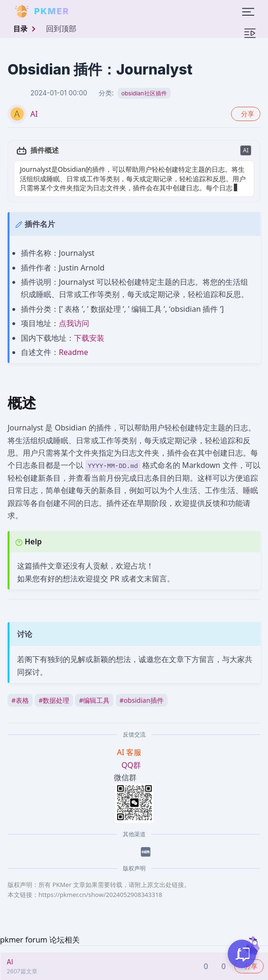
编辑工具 (94, 700)
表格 (20, 700)
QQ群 (131, 765)
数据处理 (54, 700)
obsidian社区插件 (144, 93)
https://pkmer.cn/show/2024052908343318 (100, 895)
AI (34, 114)
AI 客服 (130, 752)
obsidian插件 (142, 700)
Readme (74, 352)
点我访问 (74, 323)
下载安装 (89, 338)
